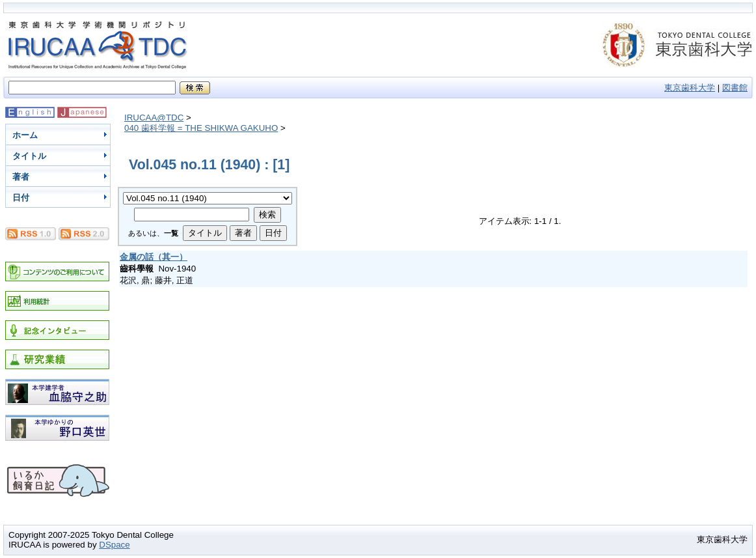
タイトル (29, 156)
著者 (21, 177)
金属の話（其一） (154, 257)
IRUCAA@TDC (154, 118)
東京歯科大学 (690, 88)
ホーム (25, 135)
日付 (21, 198)
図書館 (735, 88)
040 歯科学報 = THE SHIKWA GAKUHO (201, 128)
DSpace (114, 545)
